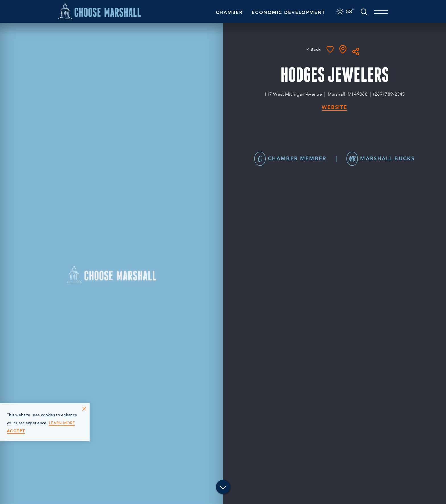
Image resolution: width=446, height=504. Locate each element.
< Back (314, 49)
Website (334, 107)
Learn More (62, 423)
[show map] (343, 49)
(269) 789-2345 (389, 94)
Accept (16, 431)
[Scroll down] (223, 488)
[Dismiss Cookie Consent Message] (84, 409)
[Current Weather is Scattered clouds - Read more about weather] (345, 11)
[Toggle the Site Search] (364, 11)
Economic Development (288, 12)
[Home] (100, 11)
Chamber (229, 12)
